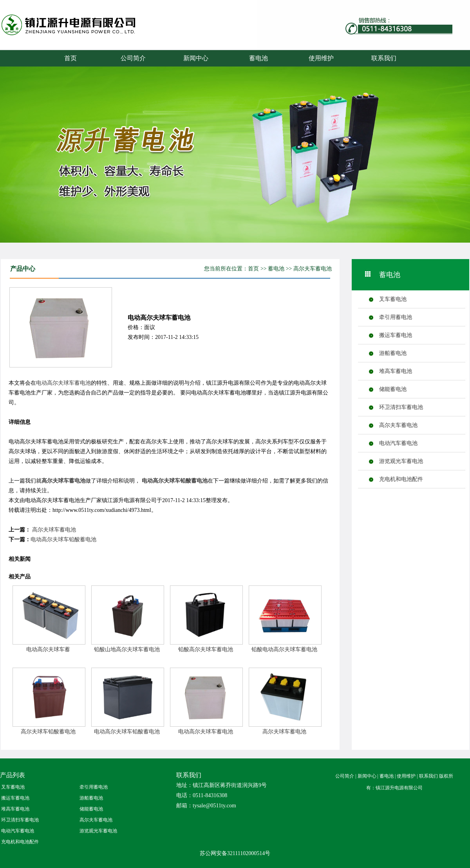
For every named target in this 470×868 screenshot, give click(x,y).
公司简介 (133, 58)
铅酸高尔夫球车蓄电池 (206, 649)
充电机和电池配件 (401, 479)
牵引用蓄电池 (396, 317)
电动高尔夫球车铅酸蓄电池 (175, 481)
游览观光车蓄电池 (401, 461)
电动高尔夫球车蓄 (48, 649)
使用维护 (321, 58)
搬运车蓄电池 (396, 335)
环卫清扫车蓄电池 (401, 407)
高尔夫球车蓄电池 (63, 481)
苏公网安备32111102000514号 (235, 853)
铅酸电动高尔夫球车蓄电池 (284, 649)
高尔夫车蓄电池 (313, 269)
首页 (70, 58)
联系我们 (384, 58)
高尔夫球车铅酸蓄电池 (48, 732)
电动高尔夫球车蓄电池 (63, 383)
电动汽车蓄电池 (398, 443)
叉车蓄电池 (393, 299)
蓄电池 (84, 32)
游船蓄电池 (393, 353)
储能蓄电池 (393, 389)
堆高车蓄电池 (396, 371)
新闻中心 (196, 58)
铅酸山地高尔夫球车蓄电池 (127, 649)
